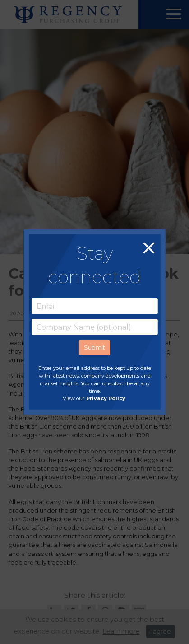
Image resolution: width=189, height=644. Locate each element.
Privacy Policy (106, 398)
